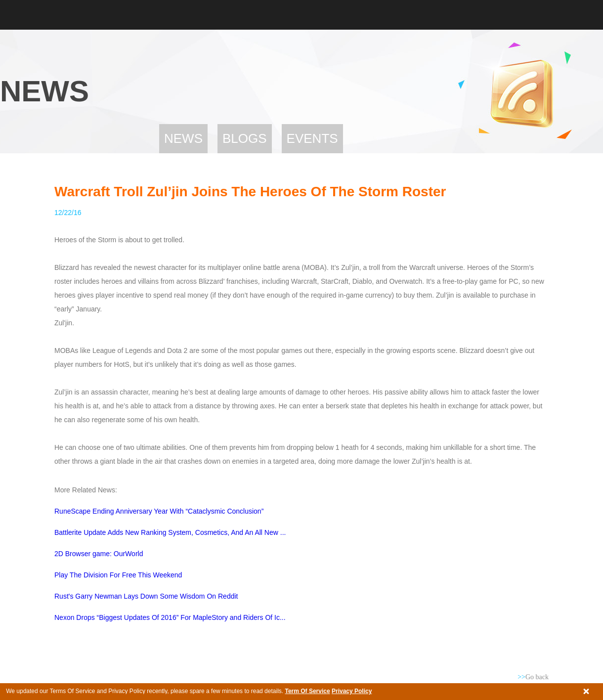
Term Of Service (307, 691)
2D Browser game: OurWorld (99, 554)
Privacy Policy (352, 691)
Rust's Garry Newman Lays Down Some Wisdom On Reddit (146, 596)
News (183, 138)
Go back (533, 677)
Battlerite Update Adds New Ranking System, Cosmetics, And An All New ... (170, 532)
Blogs (245, 138)
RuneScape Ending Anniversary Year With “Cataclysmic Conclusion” (159, 511)
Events (312, 138)
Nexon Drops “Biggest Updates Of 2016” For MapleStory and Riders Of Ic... (170, 617)
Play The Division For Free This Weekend (118, 575)
